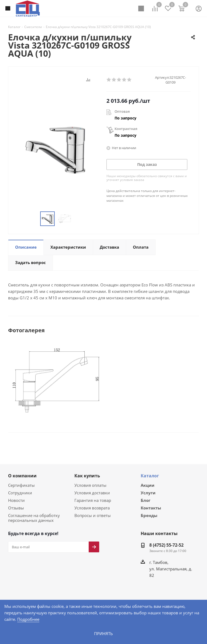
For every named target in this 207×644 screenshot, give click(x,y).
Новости (16, 500)
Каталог (150, 475)
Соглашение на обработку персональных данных (33, 517)
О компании (22, 475)
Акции (148, 485)
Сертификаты (21, 485)
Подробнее (192, 619)
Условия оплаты (90, 485)
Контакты (151, 508)
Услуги (148, 493)
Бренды (149, 516)
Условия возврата (91, 507)
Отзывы (15, 507)
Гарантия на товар (92, 500)
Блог (146, 501)
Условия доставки (91, 492)
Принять (103, 633)
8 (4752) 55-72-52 (166, 545)
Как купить (87, 475)
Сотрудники (19, 492)
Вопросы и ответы (91, 515)
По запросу (125, 118)
